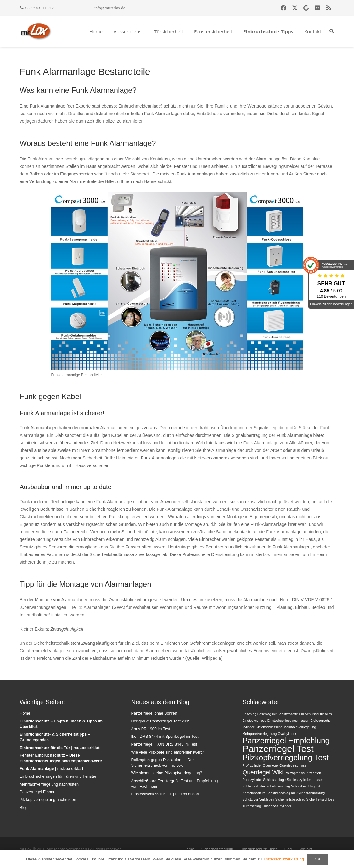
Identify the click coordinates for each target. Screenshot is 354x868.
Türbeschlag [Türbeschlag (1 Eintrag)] (252, 806)
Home (25, 713)
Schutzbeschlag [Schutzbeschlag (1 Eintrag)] (278, 786)
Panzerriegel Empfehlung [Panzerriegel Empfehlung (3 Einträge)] (286, 740)
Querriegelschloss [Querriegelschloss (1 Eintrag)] (293, 765)
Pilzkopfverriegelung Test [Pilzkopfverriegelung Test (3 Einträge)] (285, 757)
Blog (24, 808)
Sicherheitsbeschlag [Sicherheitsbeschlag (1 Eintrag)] (290, 799)
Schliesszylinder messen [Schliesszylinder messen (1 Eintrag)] (305, 780)
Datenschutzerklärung (284, 859)
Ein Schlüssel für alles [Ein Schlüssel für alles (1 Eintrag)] (315, 714)
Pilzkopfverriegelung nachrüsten (48, 800)
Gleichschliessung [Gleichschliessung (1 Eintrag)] (269, 727)
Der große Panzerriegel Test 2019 (161, 721)
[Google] (306, 8)
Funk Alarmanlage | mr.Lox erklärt (52, 769)
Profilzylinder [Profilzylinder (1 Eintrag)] (252, 765)
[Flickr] (317, 8)
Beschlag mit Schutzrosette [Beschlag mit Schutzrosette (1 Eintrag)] (278, 714)
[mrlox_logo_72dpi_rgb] (36, 31)
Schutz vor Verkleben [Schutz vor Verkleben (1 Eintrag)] (258, 799)
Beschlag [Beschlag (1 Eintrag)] (249, 714)
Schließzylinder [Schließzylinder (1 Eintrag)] (254, 786)
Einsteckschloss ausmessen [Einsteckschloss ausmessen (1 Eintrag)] (288, 721)
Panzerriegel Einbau (38, 792)
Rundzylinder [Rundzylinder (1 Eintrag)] (252, 780)
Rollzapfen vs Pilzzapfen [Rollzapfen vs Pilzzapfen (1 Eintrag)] (303, 773)
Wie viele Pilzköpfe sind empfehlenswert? (167, 752)
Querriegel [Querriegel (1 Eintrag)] (271, 765)
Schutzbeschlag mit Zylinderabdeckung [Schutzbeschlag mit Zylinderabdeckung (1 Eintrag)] (296, 793)
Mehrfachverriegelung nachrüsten (49, 784)
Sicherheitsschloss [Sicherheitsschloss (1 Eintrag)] (320, 799)
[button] (332, 31)
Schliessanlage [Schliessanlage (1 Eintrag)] (274, 780)
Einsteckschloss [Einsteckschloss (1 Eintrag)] (254, 721)
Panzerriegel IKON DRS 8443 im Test (164, 744)
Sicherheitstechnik (217, 849)
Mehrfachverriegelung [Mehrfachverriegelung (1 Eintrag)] (300, 727)
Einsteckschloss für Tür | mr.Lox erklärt (165, 794)
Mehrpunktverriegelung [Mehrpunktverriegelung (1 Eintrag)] (259, 734)
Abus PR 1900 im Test (150, 729)
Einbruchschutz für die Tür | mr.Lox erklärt (60, 748)
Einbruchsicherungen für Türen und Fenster (58, 776)
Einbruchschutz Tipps (258, 849)
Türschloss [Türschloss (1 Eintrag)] (270, 806)
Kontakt (305, 849)
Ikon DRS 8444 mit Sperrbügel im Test (165, 737)
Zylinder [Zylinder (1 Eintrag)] (285, 806)
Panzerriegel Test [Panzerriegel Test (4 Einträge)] (278, 749)
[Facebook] (284, 8)
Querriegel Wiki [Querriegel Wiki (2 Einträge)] (263, 772)
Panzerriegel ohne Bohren (154, 713)
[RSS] (329, 8)
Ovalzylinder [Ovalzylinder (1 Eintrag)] (287, 734)
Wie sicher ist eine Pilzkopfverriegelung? (166, 773)
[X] (295, 8)
